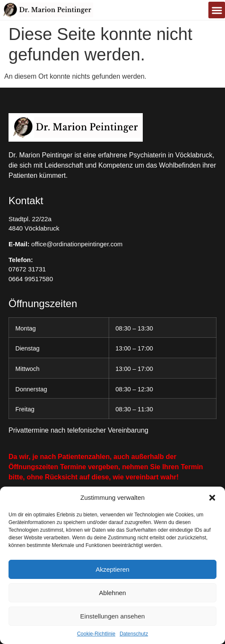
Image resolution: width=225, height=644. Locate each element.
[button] (212, 498)
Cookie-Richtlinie (96, 634)
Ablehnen (112, 593)
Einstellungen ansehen (112, 616)
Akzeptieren (112, 569)
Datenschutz (134, 634)
